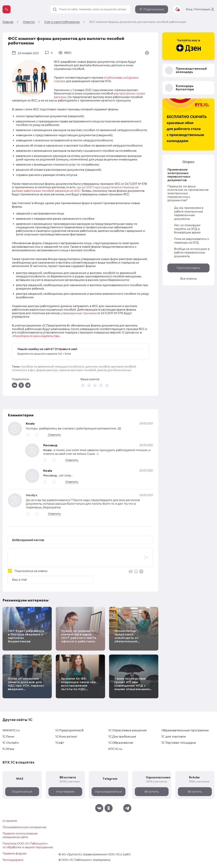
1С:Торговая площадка (179, 743)
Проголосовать (188, 268)
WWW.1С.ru (11, 730)
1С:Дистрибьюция (122, 736)
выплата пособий (124, 367)
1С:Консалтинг (66, 736)
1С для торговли (174, 736)
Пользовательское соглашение (24, 827)
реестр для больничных (114, 370)
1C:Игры (8, 749)
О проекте (10, 821)
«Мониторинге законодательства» (36, 336)
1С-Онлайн (11, 743)
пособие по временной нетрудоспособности (53, 367)
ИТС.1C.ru (115, 749)
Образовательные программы (185, 730)
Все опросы (189, 279)
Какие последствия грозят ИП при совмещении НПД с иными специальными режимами (132, 686)
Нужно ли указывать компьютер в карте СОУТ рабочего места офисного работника (79, 636)
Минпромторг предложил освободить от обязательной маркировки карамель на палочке (132, 640)
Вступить (152, 792)
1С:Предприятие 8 (69, 730)
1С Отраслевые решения (128, 730)
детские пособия (98, 367)
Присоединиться (108, 792)
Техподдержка (13, 860)
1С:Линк (8, 736)
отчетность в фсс (24, 370)
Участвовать (65, 792)
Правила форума (14, 854)
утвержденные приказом (79, 313)
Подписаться (154, 9)
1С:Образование (121, 743)
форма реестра (47, 370)
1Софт (60, 743)
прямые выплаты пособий (77, 370)
